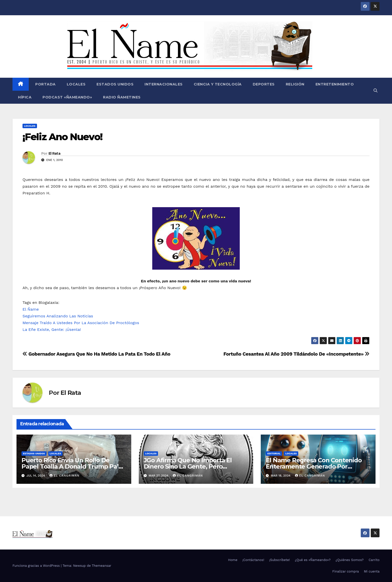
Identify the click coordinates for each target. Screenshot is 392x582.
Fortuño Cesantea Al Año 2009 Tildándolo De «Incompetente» (296, 354)
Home (233, 560)
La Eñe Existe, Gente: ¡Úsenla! (52, 329)
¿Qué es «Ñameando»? (313, 560)
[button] (375, 91)
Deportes (264, 84)
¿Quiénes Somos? (349, 560)
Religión (295, 84)
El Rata (54, 153)
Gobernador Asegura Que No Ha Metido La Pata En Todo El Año (96, 354)
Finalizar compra (345, 571)
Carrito (374, 560)
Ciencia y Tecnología (218, 84)
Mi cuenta (372, 571)
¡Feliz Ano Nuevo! (62, 137)
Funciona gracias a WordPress (37, 566)
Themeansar (101, 566)
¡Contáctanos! (253, 560)
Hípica (25, 97)
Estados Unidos (115, 84)
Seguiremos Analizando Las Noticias (58, 316)
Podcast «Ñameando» (67, 97)
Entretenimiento (335, 84)
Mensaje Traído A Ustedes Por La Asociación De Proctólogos (81, 323)
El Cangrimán (64, 476)
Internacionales (164, 84)
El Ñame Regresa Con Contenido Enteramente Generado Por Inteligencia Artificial (314, 466)
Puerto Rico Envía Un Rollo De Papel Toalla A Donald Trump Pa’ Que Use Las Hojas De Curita (70, 466)
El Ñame (31, 309)
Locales (76, 84)
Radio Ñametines (122, 97)
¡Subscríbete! (280, 560)
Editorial (274, 453)
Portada (45, 84)
